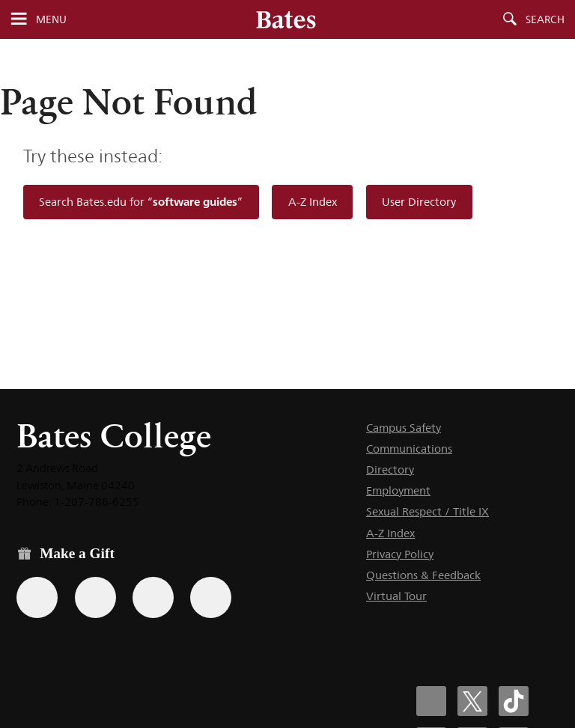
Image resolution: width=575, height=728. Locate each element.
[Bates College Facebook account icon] (431, 701)
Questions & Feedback (423, 575)
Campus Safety (404, 428)
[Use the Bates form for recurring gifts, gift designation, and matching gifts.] (37, 597)
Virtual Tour (396, 596)
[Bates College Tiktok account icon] (514, 701)
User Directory (419, 202)
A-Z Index (313, 202)
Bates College (114, 436)
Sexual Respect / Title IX (428, 511)
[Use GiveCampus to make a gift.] (211, 597)
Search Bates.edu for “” (141, 202)
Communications (409, 449)
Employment (398, 490)
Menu (51, 19)
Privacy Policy (400, 554)
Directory (390, 469)
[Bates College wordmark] (286, 19)
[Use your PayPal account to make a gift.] (153, 597)
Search (545, 19)
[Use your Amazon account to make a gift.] (95, 597)
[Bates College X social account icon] (472, 701)
